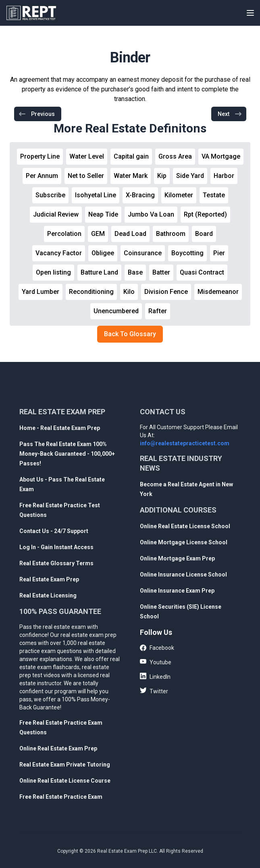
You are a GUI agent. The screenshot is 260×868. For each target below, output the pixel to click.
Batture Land (99, 272)
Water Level (87, 156)
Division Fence (166, 292)
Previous (36, 114)
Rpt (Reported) (205, 214)
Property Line (40, 156)
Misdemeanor (218, 292)
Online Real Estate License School (185, 526)
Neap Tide (103, 214)
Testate (214, 195)
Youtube (156, 662)
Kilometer (179, 195)
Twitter (154, 691)
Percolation (64, 234)
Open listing (53, 272)
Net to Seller (86, 176)
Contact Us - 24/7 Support (54, 531)
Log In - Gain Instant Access (56, 547)
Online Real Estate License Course (65, 781)
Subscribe (50, 195)
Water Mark (131, 176)
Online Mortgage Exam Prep (177, 558)
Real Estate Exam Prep (49, 579)
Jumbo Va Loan (151, 214)
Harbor (224, 176)
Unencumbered (116, 311)
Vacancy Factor (59, 253)
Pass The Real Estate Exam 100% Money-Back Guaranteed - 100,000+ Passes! (67, 454)
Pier (219, 253)
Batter (161, 272)
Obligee (103, 253)
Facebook (157, 648)
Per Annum (42, 176)
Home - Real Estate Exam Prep (60, 428)
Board (204, 234)
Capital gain (131, 156)
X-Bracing (140, 195)
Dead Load (130, 234)
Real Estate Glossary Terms (56, 563)
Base (135, 272)
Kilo (129, 292)
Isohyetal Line (96, 195)
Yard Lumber (41, 292)
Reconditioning (91, 292)
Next (230, 114)
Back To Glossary (130, 334)
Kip (162, 176)
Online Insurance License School (183, 575)
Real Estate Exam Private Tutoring (65, 765)
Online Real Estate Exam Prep (58, 748)
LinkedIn (155, 676)
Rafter (158, 311)
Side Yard (190, 176)
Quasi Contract (202, 272)
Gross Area (175, 156)
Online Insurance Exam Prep (177, 591)
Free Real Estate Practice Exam (61, 797)
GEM (98, 234)
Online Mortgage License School (184, 542)
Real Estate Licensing (48, 595)
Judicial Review (56, 214)
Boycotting (187, 253)
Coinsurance (143, 253)
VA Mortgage (221, 156)
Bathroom (171, 234)
